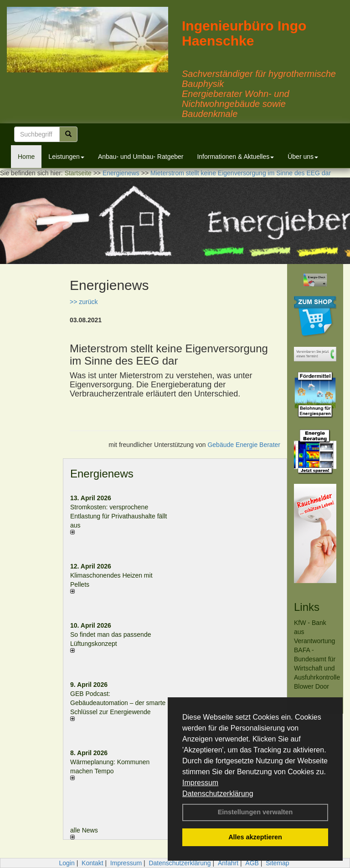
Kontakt (92, 863)
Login (67, 863)
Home (26, 157)
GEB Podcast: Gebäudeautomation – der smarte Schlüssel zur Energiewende (118, 703)
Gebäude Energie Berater (244, 445)
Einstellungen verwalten (255, 812)
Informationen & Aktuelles (235, 157)
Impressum (200, 783)
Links (307, 607)
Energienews (102, 474)
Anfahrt (228, 863)
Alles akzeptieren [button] (255, 837)
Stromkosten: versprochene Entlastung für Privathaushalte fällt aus (118, 516)
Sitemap (277, 863)
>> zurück (84, 302)
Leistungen (66, 157)
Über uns (303, 157)
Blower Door (311, 686)
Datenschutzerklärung (218, 794)
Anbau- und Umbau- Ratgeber (141, 157)
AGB (252, 863)
